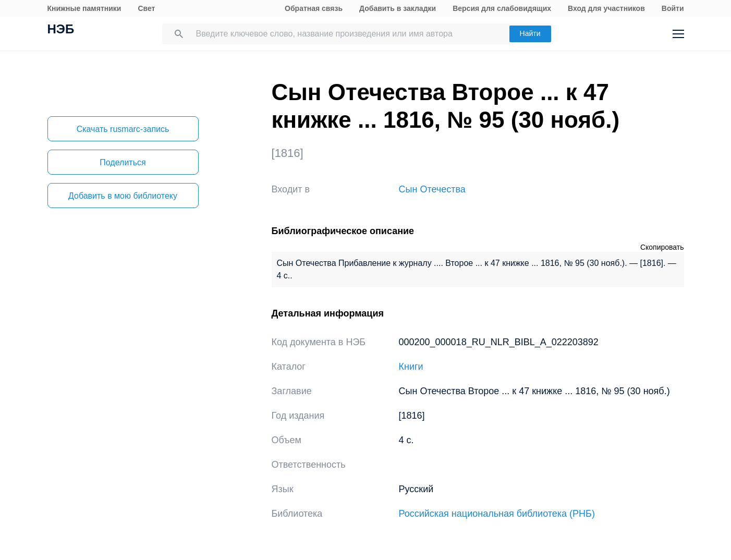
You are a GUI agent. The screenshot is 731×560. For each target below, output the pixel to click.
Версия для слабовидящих (502, 8)
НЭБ (61, 30)
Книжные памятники (84, 8)
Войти (673, 8)
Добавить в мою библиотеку (123, 196)
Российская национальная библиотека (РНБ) (497, 514)
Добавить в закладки (398, 8)
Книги (411, 367)
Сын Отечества (432, 189)
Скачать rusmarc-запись (123, 129)
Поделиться (123, 162)
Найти (530, 33)
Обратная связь (314, 8)
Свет (146, 8)
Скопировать (662, 247)
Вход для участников (606, 8)
